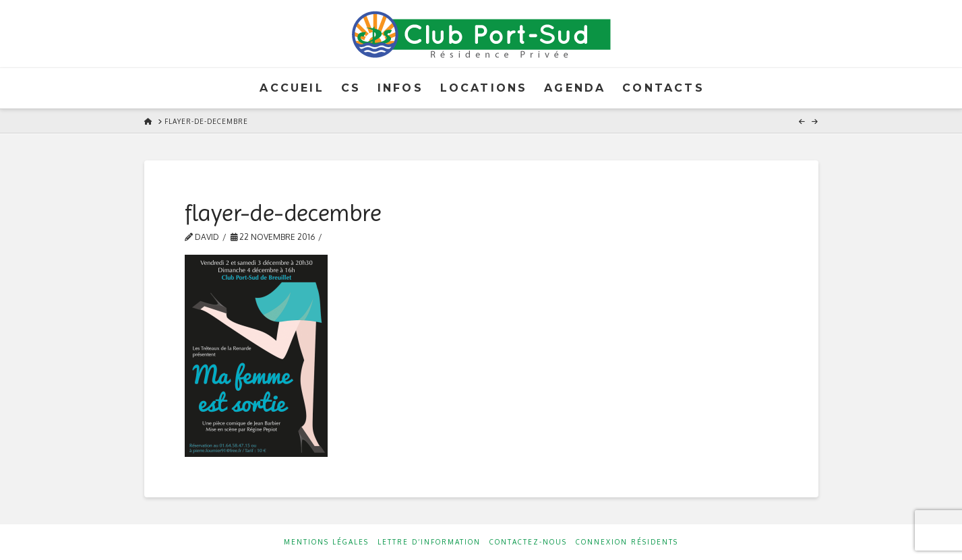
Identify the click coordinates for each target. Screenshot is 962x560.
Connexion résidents (627, 542)
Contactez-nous (528, 542)
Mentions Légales (326, 542)
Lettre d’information (429, 542)
